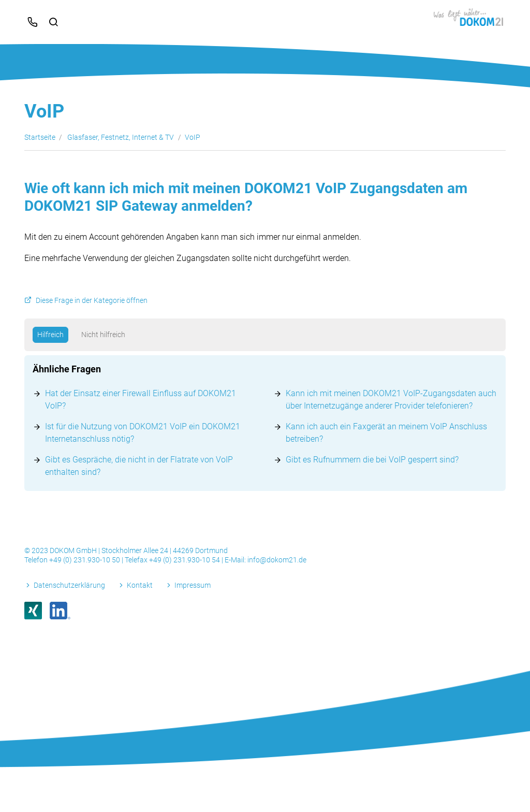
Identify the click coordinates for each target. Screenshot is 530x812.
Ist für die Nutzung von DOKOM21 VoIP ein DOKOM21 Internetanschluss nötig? (143, 433)
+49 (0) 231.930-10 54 (185, 560)
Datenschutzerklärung (69, 585)
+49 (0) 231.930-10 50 (85, 560)
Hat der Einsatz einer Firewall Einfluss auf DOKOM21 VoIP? (141, 400)
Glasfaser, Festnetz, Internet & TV (121, 137)
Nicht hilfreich (103, 335)
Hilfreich (50, 335)
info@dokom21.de (277, 560)
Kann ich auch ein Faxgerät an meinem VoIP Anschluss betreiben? (386, 433)
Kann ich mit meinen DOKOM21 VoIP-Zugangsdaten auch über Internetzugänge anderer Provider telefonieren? (391, 400)
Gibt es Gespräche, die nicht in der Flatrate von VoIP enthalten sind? (139, 466)
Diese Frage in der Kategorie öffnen (92, 301)
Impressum (193, 585)
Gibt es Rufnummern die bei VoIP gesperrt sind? (372, 460)
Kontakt (140, 585)
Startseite (40, 137)
